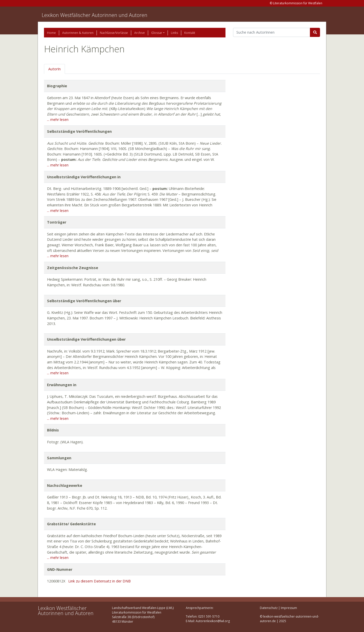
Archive (140, 33)
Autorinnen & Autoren (78, 33)
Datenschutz (269, 608)
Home (51, 33)
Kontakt (190, 33)
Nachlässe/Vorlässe (114, 33)
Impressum (289, 608)
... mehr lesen (58, 119)
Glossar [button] (157, 33)
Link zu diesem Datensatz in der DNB (99, 581)
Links (174, 33)
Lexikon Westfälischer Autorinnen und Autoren (95, 15)
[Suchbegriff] (272, 32)
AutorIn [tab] (54, 69)
